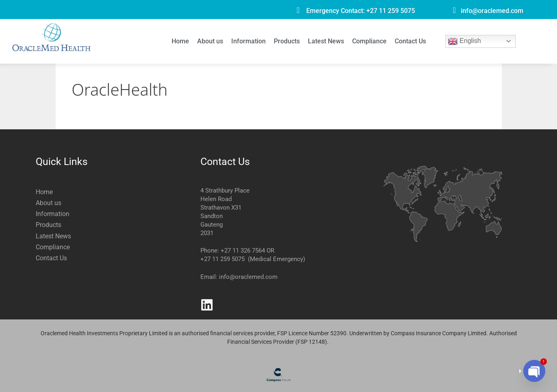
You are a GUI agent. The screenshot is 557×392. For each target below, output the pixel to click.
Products (287, 41)
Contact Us (410, 41)
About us (210, 41)
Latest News (326, 41)
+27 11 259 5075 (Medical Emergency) (253, 259)
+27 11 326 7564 (243, 251)
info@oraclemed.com (492, 11)
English (464, 41)
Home (180, 41)
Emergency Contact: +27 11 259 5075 (361, 11)
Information (248, 41)
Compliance (369, 41)
